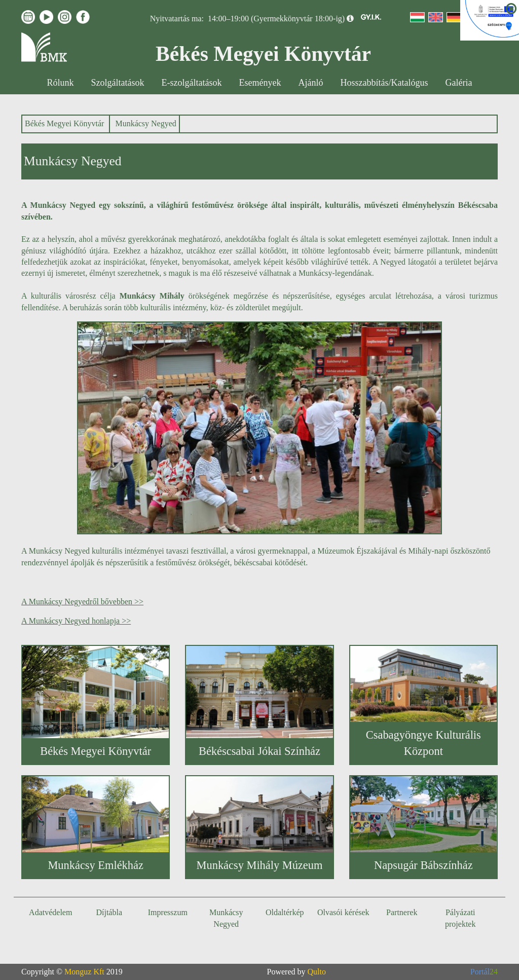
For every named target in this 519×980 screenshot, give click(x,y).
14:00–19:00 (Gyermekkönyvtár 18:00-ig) (276, 19)
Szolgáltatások (118, 83)
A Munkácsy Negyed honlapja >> (76, 621)
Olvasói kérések (343, 912)
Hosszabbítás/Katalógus (384, 83)
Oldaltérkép (285, 912)
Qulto (317, 972)
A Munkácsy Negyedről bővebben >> (82, 602)
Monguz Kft (84, 972)
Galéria (458, 83)
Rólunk (61, 83)
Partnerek (402, 912)
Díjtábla (109, 912)
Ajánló (311, 83)
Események (260, 83)
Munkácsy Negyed (145, 123)
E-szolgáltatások (192, 83)
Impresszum (168, 912)
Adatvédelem (50, 912)
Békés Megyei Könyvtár (64, 123)
